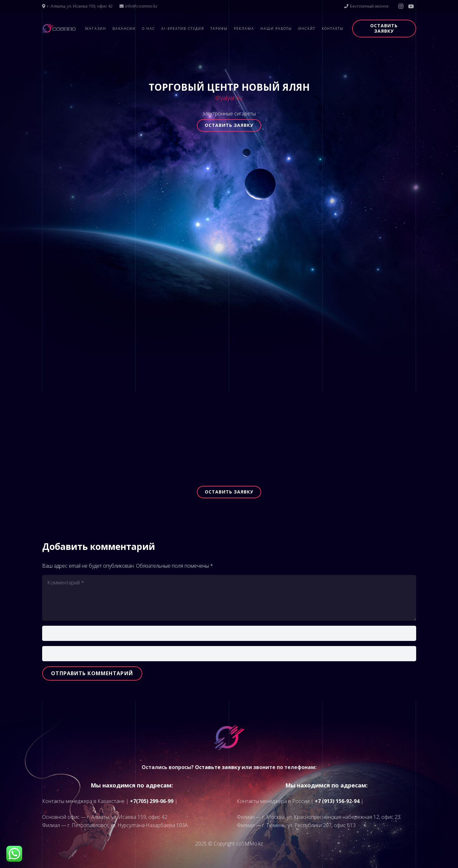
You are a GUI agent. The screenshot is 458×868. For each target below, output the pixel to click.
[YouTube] (411, 6)
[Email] (229, 654)
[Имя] (229, 633)
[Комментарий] (229, 598)
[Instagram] (401, 6)
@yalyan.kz (229, 98)
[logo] (59, 29)
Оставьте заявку (218, 767)
